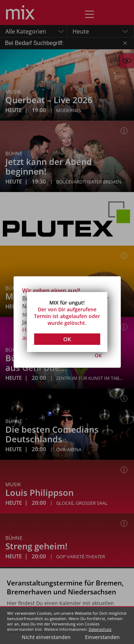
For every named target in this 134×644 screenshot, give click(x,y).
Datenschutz (100, 629)
